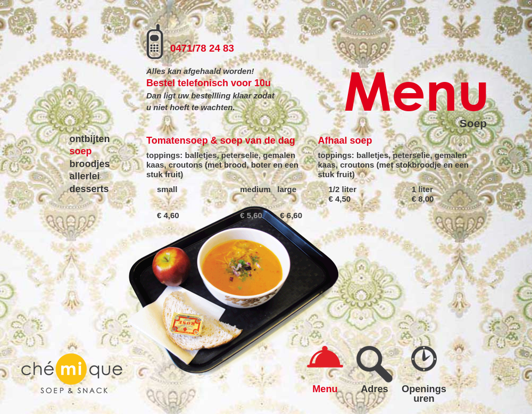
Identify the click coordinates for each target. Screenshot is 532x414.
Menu (325, 389)
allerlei (85, 176)
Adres (375, 389)
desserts (89, 189)
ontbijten (90, 139)
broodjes (90, 164)
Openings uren (424, 394)
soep (81, 151)
